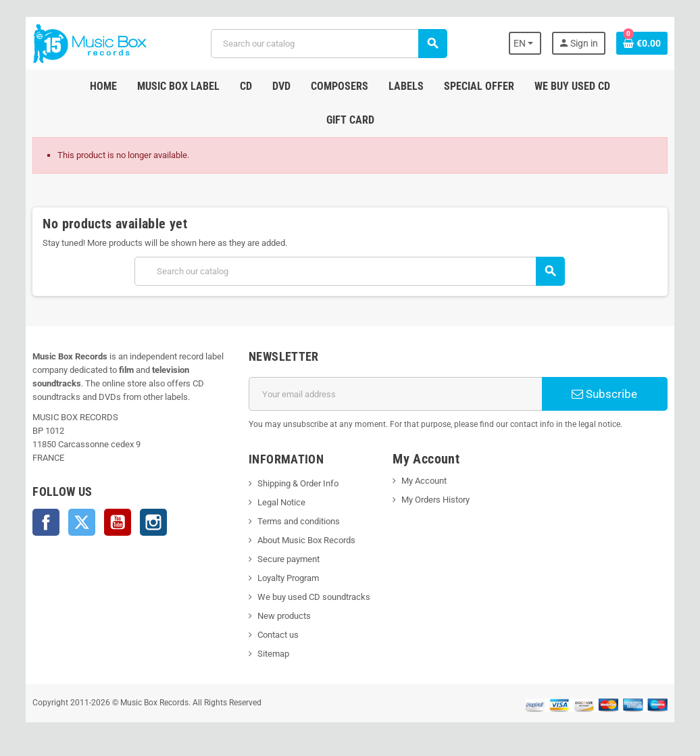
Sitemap (273, 654)
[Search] (328, 44)
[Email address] (395, 394)
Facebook (46, 522)
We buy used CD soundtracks (314, 597)
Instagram (153, 522)
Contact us (278, 635)
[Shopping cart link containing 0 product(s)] (642, 43)
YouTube (118, 522)
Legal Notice (281, 502)
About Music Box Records (306, 540)
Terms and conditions (299, 521)
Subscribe (604, 394)
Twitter (82, 522)
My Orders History (435, 500)
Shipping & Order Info (298, 483)
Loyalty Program (288, 578)
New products (284, 616)
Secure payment (289, 559)
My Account (424, 481)
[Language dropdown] (525, 43)
